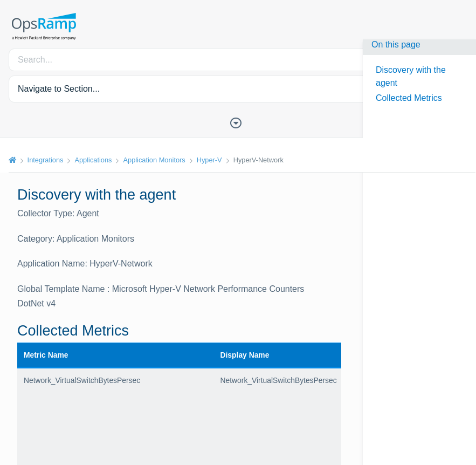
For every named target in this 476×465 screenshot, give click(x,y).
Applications (94, 160)
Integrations (46, 160)
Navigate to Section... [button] (59, 89)
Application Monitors (154, 160)
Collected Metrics (409, 98)
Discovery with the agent (411, 76)
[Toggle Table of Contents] (238, 122)
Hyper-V (209, 160)
